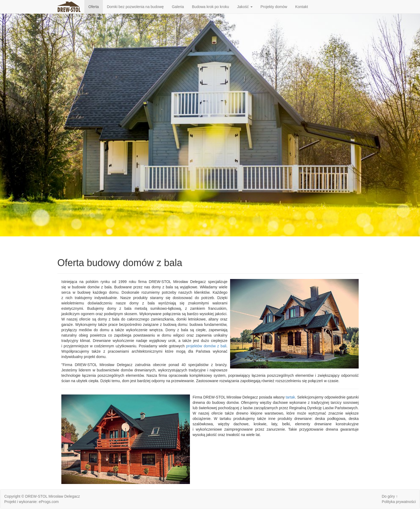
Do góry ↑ (390, 496)
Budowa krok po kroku (211, 7)
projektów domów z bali (206, 346)
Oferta (94, 7)
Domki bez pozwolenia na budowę (135, 7)
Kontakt (301, 7)
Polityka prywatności (399, 502)
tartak (290, 397)
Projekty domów (274, 7)
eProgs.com (49, 502)
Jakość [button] (245, 7)
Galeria (178, 7)
